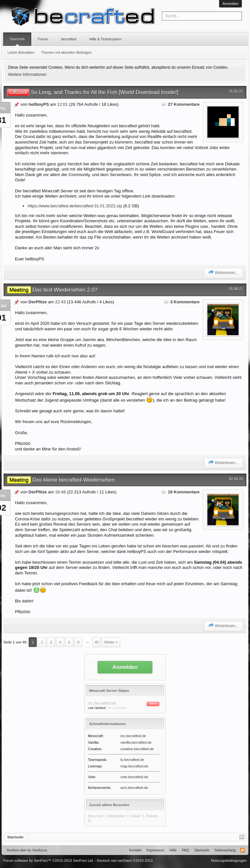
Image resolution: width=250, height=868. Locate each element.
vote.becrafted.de (134, 777)
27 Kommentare (184, 104)
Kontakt (135, 850)
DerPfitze (38, 302)
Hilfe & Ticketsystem (105, 39)
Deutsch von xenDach (125, 861)
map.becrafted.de (134, 766)
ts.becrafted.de (132, 760)
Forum (43, 39)
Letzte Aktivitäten (21, 52)
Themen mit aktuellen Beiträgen (66, 52)
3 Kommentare (185, 302)
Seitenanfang (225, 850)
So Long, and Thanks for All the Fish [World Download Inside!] (93, 92)
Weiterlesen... (223, 272)
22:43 (60, 302)
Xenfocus (40, 850)
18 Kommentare (184, 492)
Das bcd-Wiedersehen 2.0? (52, 290)
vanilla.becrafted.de (136, 742)
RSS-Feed (243, 850)
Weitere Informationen (27, 75)
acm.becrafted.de (134, 788)
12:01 (63, 104)
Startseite (17, 39)
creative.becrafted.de (137, 749)
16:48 (60, 492)
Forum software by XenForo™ (49, 861)
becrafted (69, 39)
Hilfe (173, 850)
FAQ (186, 850)
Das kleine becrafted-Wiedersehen (61, 480)
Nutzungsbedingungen (229, 861)
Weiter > (111, 642)
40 (97, 642)
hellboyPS (39, 104)
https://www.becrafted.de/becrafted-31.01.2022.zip (75, 206)
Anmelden (230, 4)
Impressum (155, 850)
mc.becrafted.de (133, 736)
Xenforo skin (16, 850)
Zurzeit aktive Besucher (109, 805)
